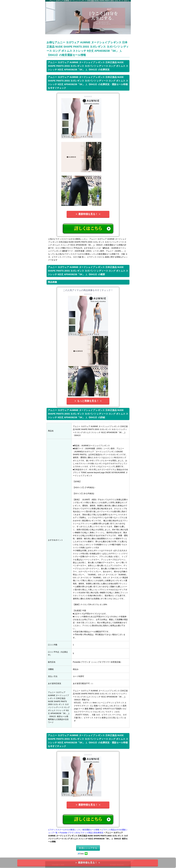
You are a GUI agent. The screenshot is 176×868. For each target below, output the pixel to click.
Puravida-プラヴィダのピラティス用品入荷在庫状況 (81, 833)
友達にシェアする (88, 848)
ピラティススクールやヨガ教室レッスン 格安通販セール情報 (74, 830)
